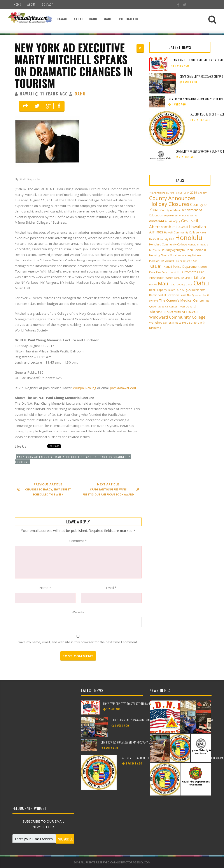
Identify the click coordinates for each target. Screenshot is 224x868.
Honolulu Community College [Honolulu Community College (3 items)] (168, 244)
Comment (78, 541)
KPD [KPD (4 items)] (177, 278)
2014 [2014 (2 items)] (187, 193)
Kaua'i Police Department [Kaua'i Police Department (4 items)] (181, 267)
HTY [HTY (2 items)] (199, 255)
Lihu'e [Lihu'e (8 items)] (199, 277)
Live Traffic (128, 19)
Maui (107, 19)
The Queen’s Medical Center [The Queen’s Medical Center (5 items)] (182, 300)
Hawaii (62, 19)
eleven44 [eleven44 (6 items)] (157, 221)
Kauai (78, 19)
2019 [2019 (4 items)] (194, 192)
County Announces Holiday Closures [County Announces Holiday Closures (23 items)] (172, 201)
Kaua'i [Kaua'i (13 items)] (156, 266)
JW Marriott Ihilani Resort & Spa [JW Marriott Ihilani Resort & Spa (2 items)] (179, 261)
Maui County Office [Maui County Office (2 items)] (181, 285)
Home (17, 4)
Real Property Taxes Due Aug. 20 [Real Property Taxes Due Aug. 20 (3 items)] (170, 290)
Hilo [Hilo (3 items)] (172, 239)
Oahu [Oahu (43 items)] (201, 283)
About (31, 4)
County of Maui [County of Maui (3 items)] (170, 210)
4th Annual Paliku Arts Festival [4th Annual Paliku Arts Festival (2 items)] (166, 193)
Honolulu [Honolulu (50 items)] (189, 238)
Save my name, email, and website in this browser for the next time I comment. (78, 642)
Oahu (93, 19)
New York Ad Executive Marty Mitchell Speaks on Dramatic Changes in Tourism (74, 65)
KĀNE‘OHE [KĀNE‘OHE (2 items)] (187, 278)
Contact (47, 4)
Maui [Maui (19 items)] (164, 283)
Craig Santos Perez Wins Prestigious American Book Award (109, 489)
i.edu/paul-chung (84, 388)
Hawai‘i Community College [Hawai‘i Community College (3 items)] (181, 232)
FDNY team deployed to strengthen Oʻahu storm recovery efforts (142, 704)
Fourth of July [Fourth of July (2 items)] (172, 221)
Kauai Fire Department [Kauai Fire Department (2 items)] (163, 272)
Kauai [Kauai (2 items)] (204, 267)
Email (111, 588)
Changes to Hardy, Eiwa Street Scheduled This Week (46, 489)
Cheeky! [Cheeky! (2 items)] (203, 193)
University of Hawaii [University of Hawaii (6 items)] (181, 312)
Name (45, 588)
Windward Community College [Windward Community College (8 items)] (177, 317)
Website (78, 612)
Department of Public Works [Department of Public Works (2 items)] (180, 216)
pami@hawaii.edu (123, 388)
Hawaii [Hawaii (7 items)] (182, 227)
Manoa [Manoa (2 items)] (153, 285)
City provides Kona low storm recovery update (129, 742)
